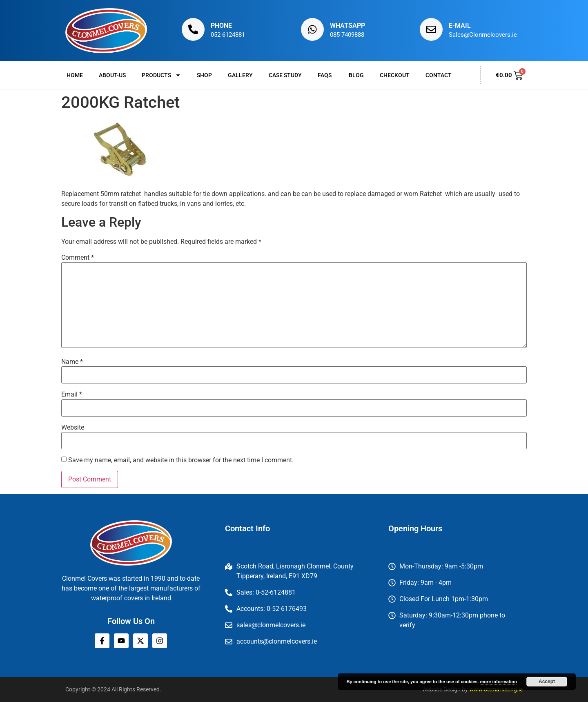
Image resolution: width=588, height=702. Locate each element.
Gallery (240, 75)
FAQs (325, 75)
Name (72, 362)
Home (75, 75)
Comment (78, 258)
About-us (112, 75)
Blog (356, 75)
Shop (204, 75)
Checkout (395, 75)
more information (498, 682)
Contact (439, 75)
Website (73, 428)
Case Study (285, 75)
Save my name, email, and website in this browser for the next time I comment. (181, 460)
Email (72, 394)
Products (161, 75)
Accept (547, 682)
